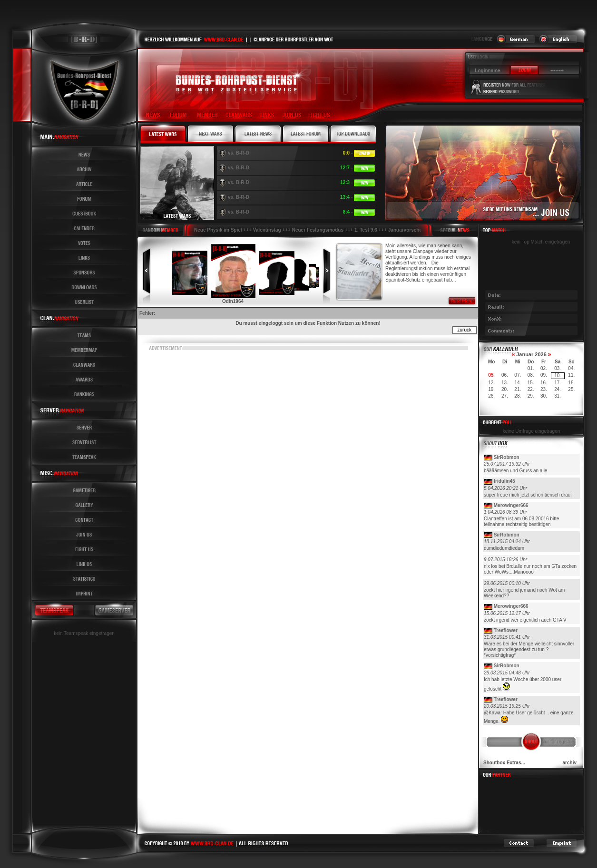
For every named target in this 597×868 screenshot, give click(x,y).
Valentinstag (267, 230)
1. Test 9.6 (366, 230)
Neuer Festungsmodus (318, 230)
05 (491, 375)
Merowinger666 (511, 505)
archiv (570, 763)
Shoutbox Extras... (504, 763)
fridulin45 (504, 481)
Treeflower (506, 630)
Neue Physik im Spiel (218, 230)
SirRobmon (507, 457)
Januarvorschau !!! (410, 230)
